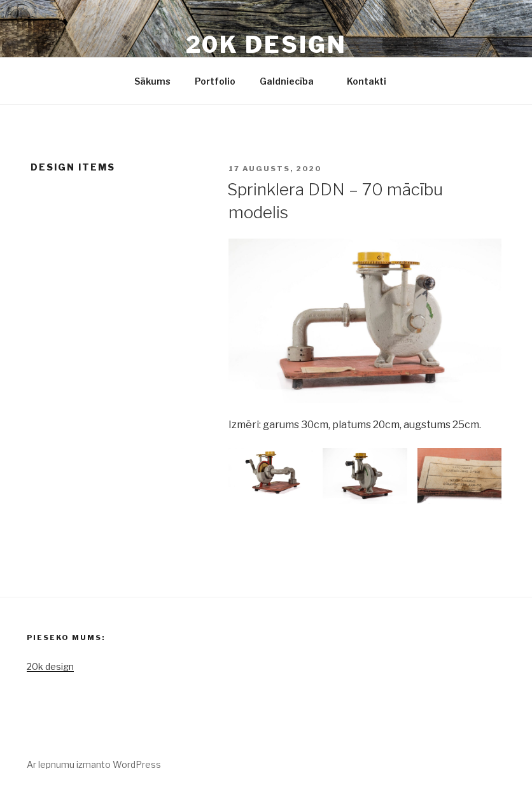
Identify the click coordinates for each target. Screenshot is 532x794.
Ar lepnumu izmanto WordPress (94, 764)
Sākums (152, 81)
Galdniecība (293, 81)
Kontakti (367, 81)
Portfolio (215, 81)
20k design (266, 45)
